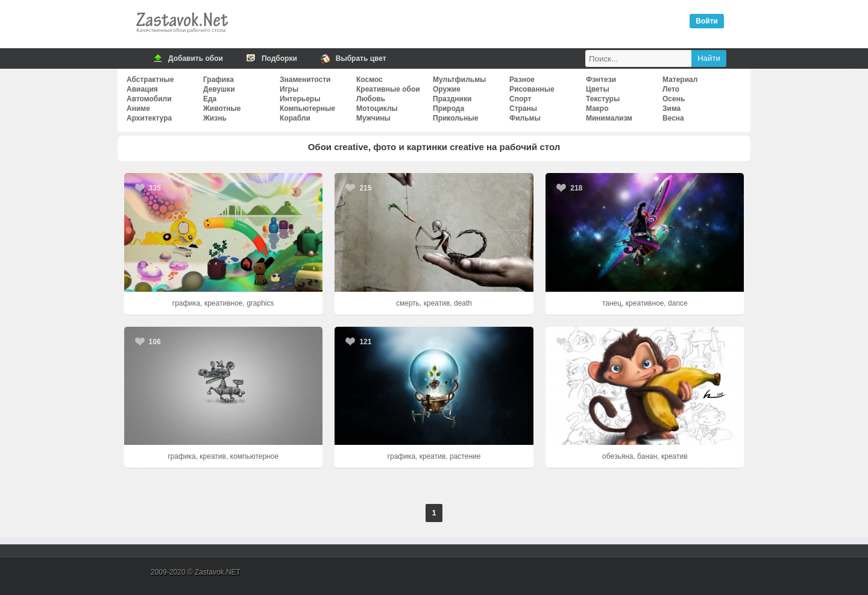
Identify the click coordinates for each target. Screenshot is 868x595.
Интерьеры (300, 99)
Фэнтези (601, 80)
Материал (680, 80)
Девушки (219, 89)
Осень (674, 99)
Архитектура (149, 118)
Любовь (371, 99)
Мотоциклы (377, 109)
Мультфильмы (459, 80)
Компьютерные (307, 109)
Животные (222, 109)
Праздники (452, 99)
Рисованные (532, 89)
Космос (370, 80)
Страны (523, 109)
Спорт (520, 99)
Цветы (598, 89)
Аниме (138, 109)
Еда (210, 99)
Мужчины (373, 118)
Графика (219, 80)
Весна (673, 118)
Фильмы (525, 118)
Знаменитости (305, 80)
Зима (671, 109)
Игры (289, 89)
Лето (671, 89)
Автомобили (149, 99)
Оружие (447, 89)
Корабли (295, 118)
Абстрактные (150, 80)
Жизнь (215, 118)
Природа (448, 109)
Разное (522, 80)
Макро (597, 109)
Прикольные (455, 118)
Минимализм (609, 118)
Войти (707, 21)
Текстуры (603, 99)
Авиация (142, 89)
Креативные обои (388, 89)
